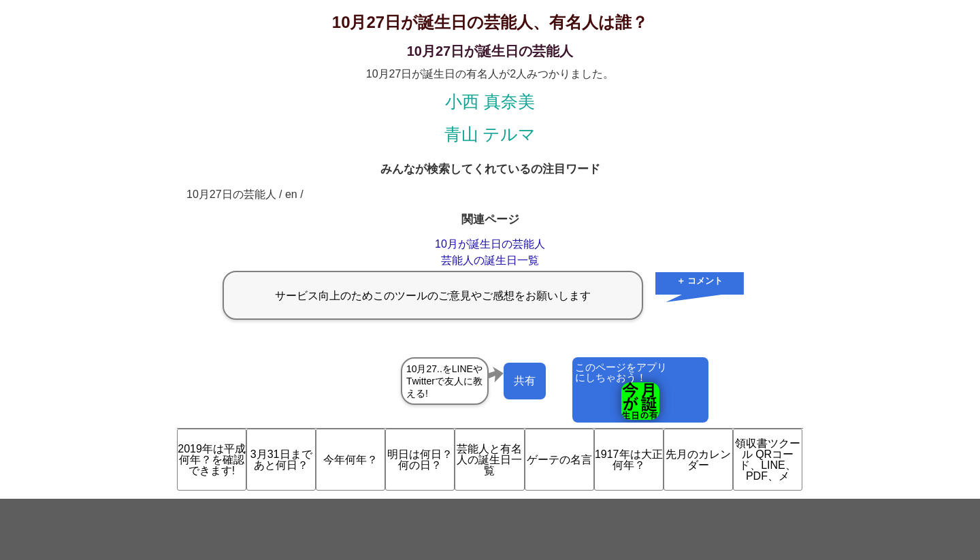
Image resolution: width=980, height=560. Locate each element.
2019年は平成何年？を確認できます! (212, 460)
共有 (525, 381)
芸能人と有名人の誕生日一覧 (489, 460)
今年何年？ (350, 460)
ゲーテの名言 (559, 460)
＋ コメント (700, 281)
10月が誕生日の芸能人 (490, 244)
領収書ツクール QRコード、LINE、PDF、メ (768, 460)
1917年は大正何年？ (629, 460)
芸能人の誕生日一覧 (490, 260)
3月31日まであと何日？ (281, 460)
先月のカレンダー (698, 460)
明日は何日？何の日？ (420, 460)
